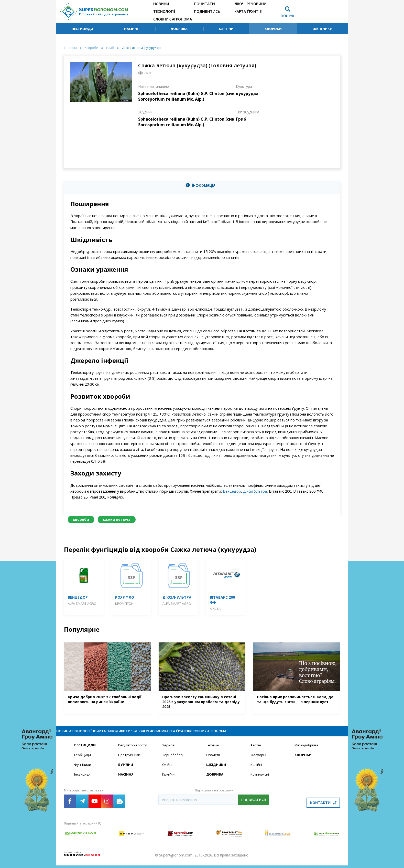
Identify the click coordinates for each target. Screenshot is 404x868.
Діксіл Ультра (255, 491)
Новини (161, 4)
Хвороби (273, 29)
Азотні (256, 750)
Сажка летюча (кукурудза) (141, 48)
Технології (164, 11)
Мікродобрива (307, 750)
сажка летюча (117, 519)
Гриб (110, 48)
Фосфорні (259, 760)
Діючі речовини (250, 4)
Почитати (204, 4)
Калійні (256, 770)
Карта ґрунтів (248, 11)
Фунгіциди (83, 770)
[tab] (202, 186)
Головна (70, 48)
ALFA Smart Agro (82, 604)
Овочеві (213, 760)
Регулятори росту (134, 750)
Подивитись (207, 11)
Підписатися (254, 805)
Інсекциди (83, 780)
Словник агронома (173, 19)
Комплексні (260, 780)
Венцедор (232, 491)
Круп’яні (169, 780)
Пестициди (82, 29)
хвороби (81, 519)
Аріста (215, 609)
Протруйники (130, 760)
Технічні (213, 750)
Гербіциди (83, 760)
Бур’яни (226, 29)
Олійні (167, 770)
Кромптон (124, 604)
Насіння (132, 29)
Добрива (179, 29)
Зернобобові (173, 760)
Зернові (169, 750)
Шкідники (323, 29)
